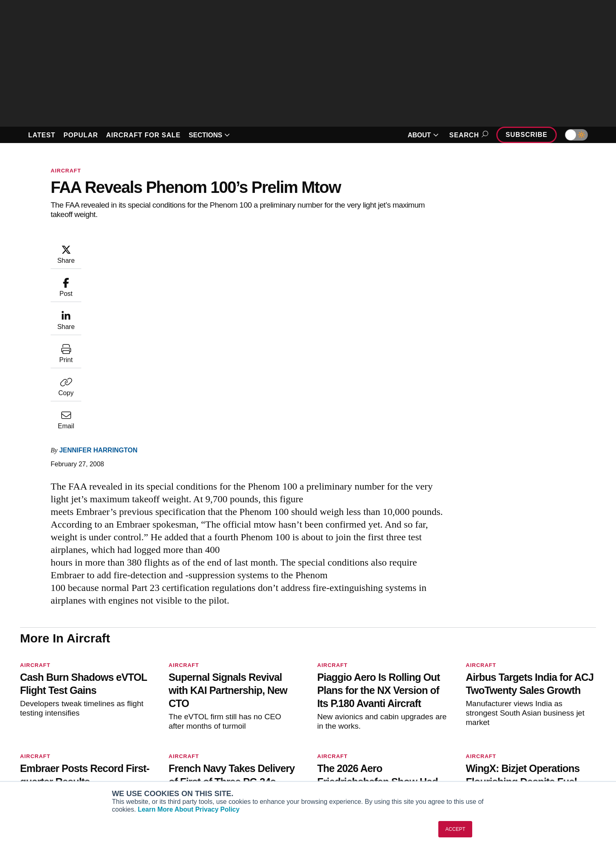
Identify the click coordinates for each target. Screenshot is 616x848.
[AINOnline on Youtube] (38, 705)
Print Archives (391, 718)
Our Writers (509, 729)
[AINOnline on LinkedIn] (71, 705)
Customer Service (275, 729)
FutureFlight (145, 763)
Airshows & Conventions (406, 774)
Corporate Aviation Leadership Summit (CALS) (170, 777)
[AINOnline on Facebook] (23, 705)
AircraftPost (150, 741)
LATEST (42, 135)
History (503, 741)
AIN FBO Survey (156, 718)
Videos (381, 752)
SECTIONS (209, 135)
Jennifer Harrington (147, 248)
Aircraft (66, 171)
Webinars (385, 763)
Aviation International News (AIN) (179, 729)
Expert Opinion (392, 729)
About (502, 718)
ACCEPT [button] (455, 829)
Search (468, 135)
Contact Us (509, 752)
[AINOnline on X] (55, 705)
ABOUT (423, 135)
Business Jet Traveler (163, 752)
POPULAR (80, 135)
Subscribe (527, 135)
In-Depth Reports (395, 741)
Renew (260, 741)
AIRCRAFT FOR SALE (143, 135)
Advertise (511, 763)
